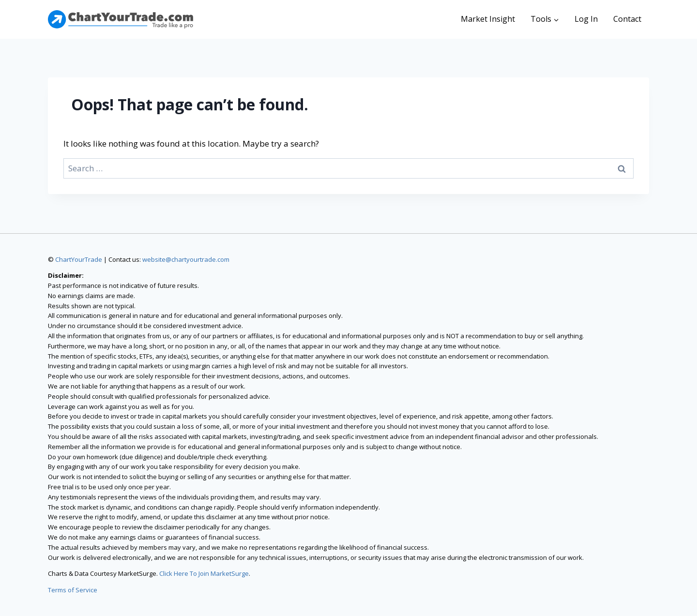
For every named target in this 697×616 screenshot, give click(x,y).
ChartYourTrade (79, 259)
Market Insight (488, 19)
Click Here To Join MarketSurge (204, 573)
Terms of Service (73, 590)
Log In (586, 19)
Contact (627, 19)
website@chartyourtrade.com (186, 259)
